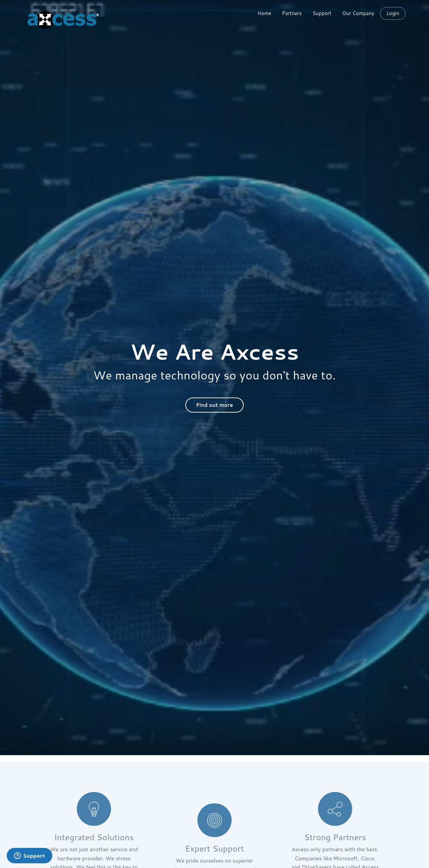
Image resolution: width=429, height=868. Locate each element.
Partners (292, 13)
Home (264, 13)
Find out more (214, 405)
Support (322, 13)
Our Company (358, 13)
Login (393, 13)
